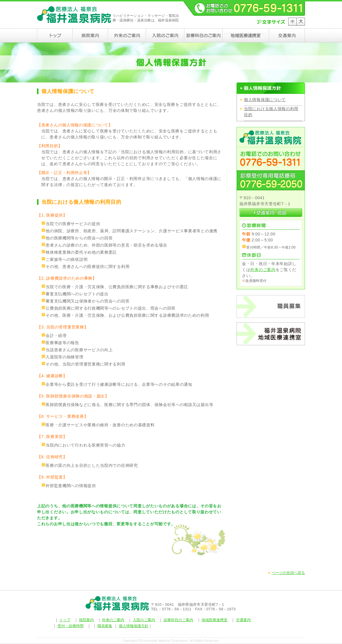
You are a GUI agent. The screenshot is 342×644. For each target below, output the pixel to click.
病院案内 (86, 620)
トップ (65, 620)
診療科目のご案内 (178, 620)
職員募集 (105, 626)
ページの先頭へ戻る (288, 573)
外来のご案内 (263, 270)
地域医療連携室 (214, 620)
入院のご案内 (144, 620)
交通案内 (243, 620)
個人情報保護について (265, 100)
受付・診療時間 (71, 626)
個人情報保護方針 (134, 626)
